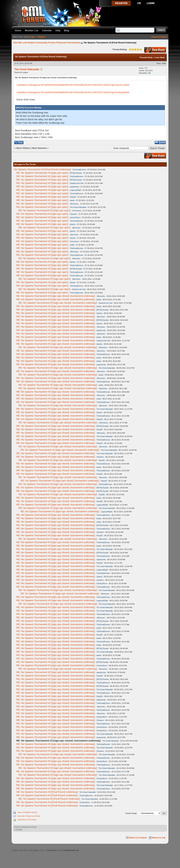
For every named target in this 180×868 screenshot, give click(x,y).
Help (58, 30)
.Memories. (74, 204)
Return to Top (159, 838)
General (61, 43)
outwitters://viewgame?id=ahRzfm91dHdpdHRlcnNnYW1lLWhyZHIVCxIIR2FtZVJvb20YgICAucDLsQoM (73, 85)
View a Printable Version (27, 812)
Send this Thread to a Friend (29, 816)
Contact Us (52, 850)
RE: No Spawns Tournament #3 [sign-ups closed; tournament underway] (56, 296)
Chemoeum (77, 211)
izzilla (72, 245)
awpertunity (74, 187)
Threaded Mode (146, 57)
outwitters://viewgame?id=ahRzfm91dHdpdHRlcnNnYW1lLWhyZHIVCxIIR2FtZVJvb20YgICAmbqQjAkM (73, 92)
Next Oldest (23, 148)
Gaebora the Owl (77, 183)
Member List (32, 30)
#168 (164, 63)
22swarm (73, 214)
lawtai (72, 200)
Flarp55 (73, 197)
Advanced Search (159, 37)
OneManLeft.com (71, 850)
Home (18, 30)
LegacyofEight (75, 190)
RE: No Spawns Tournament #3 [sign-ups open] (42, 173)
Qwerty (73, 224)
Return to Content (138, 838)
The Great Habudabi (27, 69)
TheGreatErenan (79, 170)
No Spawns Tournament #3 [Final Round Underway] (42, 169)
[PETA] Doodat (76, 173)
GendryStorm (75, 217)
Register (41, 37)
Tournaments (74, 43)
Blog (67, 30)
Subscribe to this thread (27, 820)
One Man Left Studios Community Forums (34, 43)
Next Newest (39, 148)
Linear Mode (160, 57)
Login (32, 37)
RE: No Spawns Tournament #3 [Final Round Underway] (47, 792)
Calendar (47, 30)
